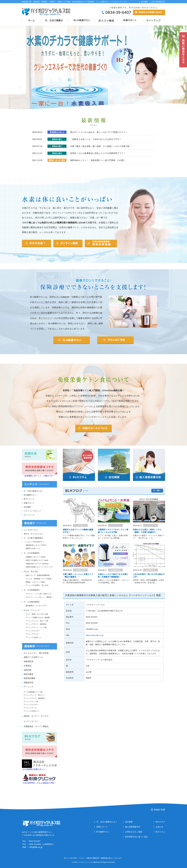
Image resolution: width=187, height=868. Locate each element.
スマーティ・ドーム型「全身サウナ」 (39, 594)
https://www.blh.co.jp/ (95, 635)
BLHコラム (160, 832)
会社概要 (144, 2)
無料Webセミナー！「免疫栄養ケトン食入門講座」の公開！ (98, 160)
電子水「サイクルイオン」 (34, 534)
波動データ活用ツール (33, 657)
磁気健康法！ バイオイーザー (36, 606)
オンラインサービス (31, 721)
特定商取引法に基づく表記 (136, 837)
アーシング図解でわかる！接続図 (38, 617)
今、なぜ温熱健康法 (32, 590)
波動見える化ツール (33, 548)
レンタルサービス (31, 530)
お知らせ (160, 827)
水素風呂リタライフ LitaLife (36, 557)
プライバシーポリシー (33, 511)
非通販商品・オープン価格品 (36, 726)
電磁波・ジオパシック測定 (35, 582)
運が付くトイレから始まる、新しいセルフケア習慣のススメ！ (99, 132)
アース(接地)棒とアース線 (33, 692)
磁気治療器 (29, 674)
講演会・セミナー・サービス (36, 716)
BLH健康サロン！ (31, 495)
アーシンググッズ (32, 634)
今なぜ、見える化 (31, 571)
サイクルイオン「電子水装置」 (37, 653)
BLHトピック (29, 499)
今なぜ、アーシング (32, 610)
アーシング (29, 687)
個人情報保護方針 (159, 2)
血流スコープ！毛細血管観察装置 (38, 575)
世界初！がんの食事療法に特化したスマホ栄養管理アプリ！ (98, 153)
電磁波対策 (29, 683)
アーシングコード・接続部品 (36, 624)
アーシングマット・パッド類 (36, 627)
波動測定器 (29, 661)
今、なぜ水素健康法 (32, 553)
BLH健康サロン (103, 832)
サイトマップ (29, 515)
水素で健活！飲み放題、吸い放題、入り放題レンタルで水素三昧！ (101, 146)
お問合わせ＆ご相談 (134, 832)
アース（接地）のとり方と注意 (37, 614)
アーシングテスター (33, 631)
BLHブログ (160, 822)
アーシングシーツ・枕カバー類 (37, 621)
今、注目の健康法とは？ (33, 491)
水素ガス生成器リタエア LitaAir (37, 560)
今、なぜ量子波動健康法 (33, 538)
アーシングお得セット (34, 637)
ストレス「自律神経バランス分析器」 (39, 579)
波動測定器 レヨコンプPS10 (36, 545)
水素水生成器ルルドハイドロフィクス (39, 567)
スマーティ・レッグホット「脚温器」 (39, 597)
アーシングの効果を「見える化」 (38, 585)
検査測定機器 (30, 678)
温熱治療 (28, 670)
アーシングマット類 (31, 701)
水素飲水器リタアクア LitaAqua (37, 564)
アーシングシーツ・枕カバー (34, 695)
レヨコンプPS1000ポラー (35, 542)
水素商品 (28, 666)
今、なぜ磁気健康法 (32, 602)
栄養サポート (29, 503)
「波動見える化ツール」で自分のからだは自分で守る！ (96, 139)
